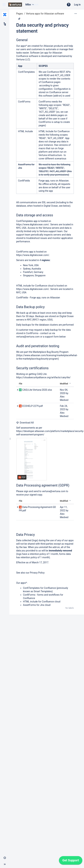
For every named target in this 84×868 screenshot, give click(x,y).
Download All (25, 423)
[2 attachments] (19, 19)
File (21, 384)
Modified (64, 384)
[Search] (28, 5)
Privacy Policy (37, 573)
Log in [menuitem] (77, 5)
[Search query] (44, 5)
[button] (4, 5)
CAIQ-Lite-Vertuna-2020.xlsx (37, 390)
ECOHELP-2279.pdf (32, 406)
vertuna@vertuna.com (28, 337)
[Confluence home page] (15, 5)
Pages (20, 14)
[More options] (76, 14)
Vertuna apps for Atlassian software (45, 14)
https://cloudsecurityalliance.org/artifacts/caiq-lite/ (43, 377)
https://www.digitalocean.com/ (33, 224)
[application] (71, 861)
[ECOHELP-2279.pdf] (32, 459)
